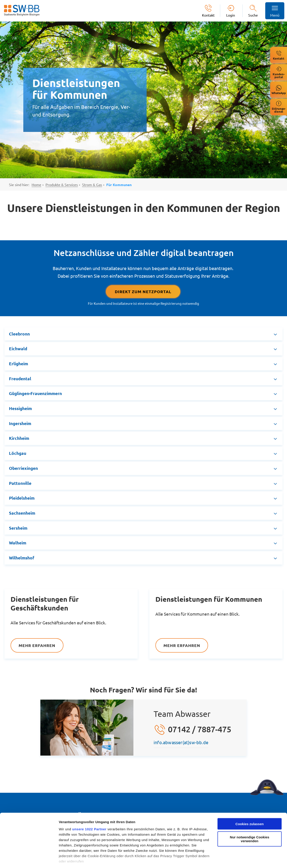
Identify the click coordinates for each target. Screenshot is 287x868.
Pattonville (20, 483)
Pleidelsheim (22, 498)
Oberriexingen (23, 468)
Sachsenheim (22, 513)
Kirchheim (19, 438)
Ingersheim (20, 423)
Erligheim (18, 364)
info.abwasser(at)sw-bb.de (181, 742)
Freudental (20, 379)
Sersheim (18, 528)
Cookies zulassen (250, 805)
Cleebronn (19, 334)
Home (36, 185)
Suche (253, 15)
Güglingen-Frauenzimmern (35, 393)
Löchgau (18, 453)
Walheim (18, 543)
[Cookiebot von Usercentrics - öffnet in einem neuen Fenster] (29, 859)
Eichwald (18, 349)
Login (231, 15)
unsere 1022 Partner (89, 810)
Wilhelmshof (22, 558)
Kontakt (208, 15)
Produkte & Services (62, 185)
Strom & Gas (92, 185)
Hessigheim (20, 408)
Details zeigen (70, 859)
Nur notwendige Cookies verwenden (250, 820)
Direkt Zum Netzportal (143, 291)
